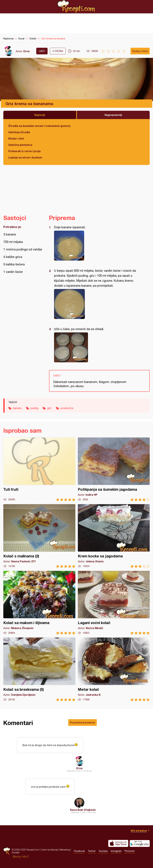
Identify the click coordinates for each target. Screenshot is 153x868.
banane (17, 408)
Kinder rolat (16, 138)
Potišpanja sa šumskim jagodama (114, 469)
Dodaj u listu (140, 51)
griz (49, 408)
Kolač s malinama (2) (39, 536)
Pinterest (130, 851)
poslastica (67, 408)
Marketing (65, 850)
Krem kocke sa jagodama (114, 536)
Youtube (103, 851)
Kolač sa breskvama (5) (39, 669)
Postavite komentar (82, 722)
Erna (27, 51)
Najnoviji (40, 115)
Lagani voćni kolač (114, 603)
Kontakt (16, 852)
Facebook (79, 851)
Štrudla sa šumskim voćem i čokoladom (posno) (39, 126)
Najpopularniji (113, 115)
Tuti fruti (39, 469)
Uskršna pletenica (20, 145)
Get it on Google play (140, 843)
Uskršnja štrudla (19, 132)
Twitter (92, 851)
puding (34, 408)
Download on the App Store (118, 843)
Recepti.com (76, 6)
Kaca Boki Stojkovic (83, 810)
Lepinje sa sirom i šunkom (25, 157)
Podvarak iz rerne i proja (24, 151)
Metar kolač (114, 669)
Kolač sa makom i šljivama (39, 603)
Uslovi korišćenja (49, 850)
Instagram (116, 851)
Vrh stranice (139, 831)
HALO (25, 857)
